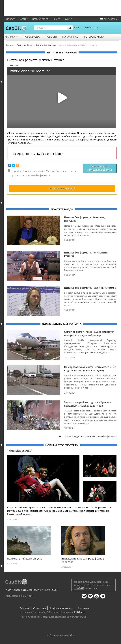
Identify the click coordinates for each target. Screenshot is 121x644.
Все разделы (109, 19)
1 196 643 (79, 588)
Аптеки (24, 19)
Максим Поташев (56, 171)
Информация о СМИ (17, 596)
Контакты (83, 608)
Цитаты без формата (38, 175)
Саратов (16, 171)
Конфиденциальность (62, 608)
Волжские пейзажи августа (25, 559)
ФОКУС (68, 19)
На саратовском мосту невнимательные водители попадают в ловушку (90, 369)
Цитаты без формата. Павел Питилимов (90, 288)
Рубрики (11, 37)
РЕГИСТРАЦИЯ (91, 28)
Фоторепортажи (94, 37)
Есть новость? (100, 168)
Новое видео (32, 37)
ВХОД (77, 28)
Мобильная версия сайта (60, 635)
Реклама (25, 608)
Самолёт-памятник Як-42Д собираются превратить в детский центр (89, 333)
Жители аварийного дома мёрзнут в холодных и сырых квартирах (88, 404)
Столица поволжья (33, 171)
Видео (57, 19)
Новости (11, 19)
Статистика (39, 608)
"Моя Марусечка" (20, 451)
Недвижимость (41, 19)
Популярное (70, 37)
